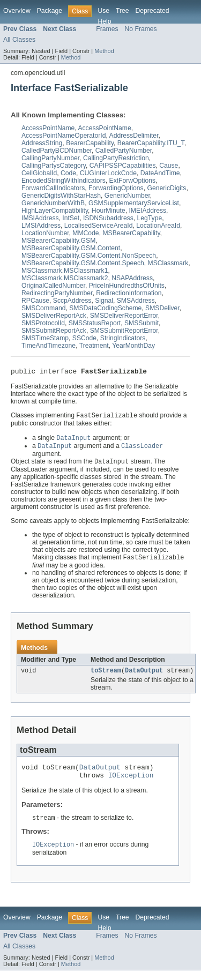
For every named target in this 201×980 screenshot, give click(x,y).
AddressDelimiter (134, 136)
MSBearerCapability (131, 233)
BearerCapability (90, 143)
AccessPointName (48, 128)
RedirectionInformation (129, 293)
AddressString (42, 143)
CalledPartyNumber (124, 151)
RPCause (35, 301)
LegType (150, 218)
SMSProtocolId (43, 323)
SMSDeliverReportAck (54, 316)
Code (68, 173)
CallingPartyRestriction (116, 158)
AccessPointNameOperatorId (64, 136)
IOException (131, 783)
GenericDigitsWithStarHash (61, 196)
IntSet (71, 218)
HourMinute (109, 211)
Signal (104, 301)
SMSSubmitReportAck (54, 331)
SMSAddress (136, 301)
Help (104, 21)
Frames (107, 29)
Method (104, 51)
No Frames (141, 29)
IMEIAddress (147, 211)
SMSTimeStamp (45, 338)
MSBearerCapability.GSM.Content (71, 248)
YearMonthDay (133, 346)
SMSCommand (43, 308)
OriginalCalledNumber (53, 286)
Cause (169, 166)
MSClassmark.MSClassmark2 (65, 278)
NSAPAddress (132, 278)
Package (50, 11)
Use (103, 11)
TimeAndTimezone (49, 346)
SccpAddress (72, 301)
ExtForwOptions (132, 181)
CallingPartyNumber (50, 158)
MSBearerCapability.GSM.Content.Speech (83, 263)
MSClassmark (168, 263)
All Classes (19, 40)
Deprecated (152, 11)
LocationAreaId (158, 226)
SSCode (84, 338)
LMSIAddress (41, 226)
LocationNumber (45, 233)
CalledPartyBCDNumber (57, 151)
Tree (122, 11)
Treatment (94, 346)
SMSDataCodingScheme (105, 308)
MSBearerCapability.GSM (58, 241)
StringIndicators (123, 338)
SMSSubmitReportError (124, 331)
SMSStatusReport (95, 323)
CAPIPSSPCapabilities (123, 166)
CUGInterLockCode (108, 173)
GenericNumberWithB (53, 203)
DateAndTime (160, 173)
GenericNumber (127, 196)
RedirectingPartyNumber (57, 293)
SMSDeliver (162, 308)
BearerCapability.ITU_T (151, 143)
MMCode (85, 233)
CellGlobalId (39, 173)
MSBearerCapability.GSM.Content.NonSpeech (89, 256)
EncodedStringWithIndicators (64, 181)
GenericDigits (166, 188)
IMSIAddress (40, 218)
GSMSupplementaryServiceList (134, 203)
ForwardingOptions (116, 188)
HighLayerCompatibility (55, 211)
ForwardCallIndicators (53, 188)
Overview (17, 11)
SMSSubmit (142, 323)
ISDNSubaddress (108, 218)
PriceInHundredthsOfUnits (127, 286)
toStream (106, 676)
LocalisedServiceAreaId (99, 226)
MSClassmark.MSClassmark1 (65, 271)
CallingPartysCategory (54, 166)
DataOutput (144, 676)
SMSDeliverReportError (124, 316)
